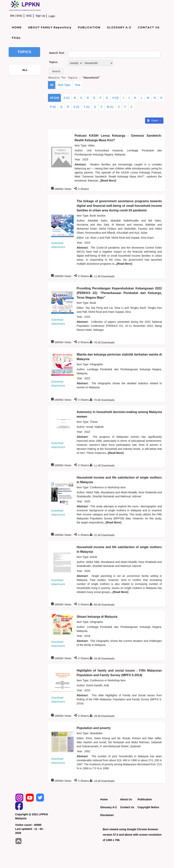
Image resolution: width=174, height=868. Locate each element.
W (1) (110, 107)
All (52, 85)
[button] (56, 71)
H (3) (115, 98)
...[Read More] (107, 181)
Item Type (64, 85)
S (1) (76, 107)
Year (78, 85)
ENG (19, 16)
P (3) (53, 107)
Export (153, 121)
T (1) (87, 107)
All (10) (54, 98)
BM (12, 16)
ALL (25, 70)
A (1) (66, 98)
